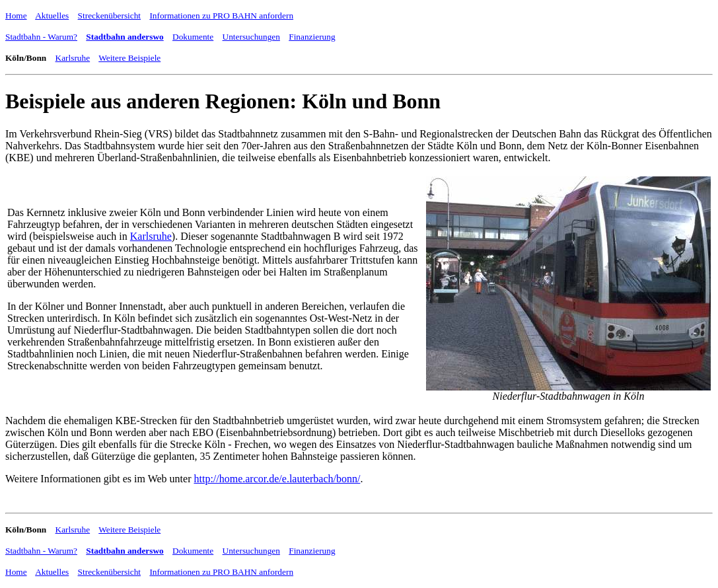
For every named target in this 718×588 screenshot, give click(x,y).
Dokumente (193, 37)
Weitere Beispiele (129, 58)
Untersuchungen (251, 37)
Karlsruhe (73, 58)
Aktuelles (52, 16)
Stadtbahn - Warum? (41, 37)
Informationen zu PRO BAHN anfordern (221, 16)
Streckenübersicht (109, 16)
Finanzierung (312, 37)
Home (16, 16)
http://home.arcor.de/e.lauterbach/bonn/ (277, 479)
